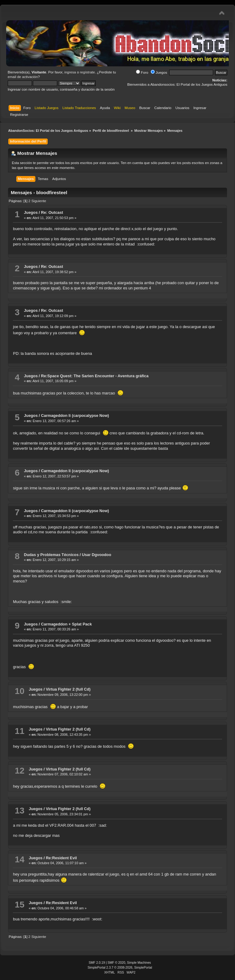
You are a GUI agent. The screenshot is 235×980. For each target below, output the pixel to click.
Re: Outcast (52, 212)
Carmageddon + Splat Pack (66, 624)
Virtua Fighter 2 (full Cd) (68, 689)
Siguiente (39, 201)
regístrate (88, 72)
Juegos (159, 73)
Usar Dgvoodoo (96, 555)
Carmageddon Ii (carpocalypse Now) (75, 416)
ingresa (70, 72)
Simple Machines (139, 963)
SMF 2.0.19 (97, 963)
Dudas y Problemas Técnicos (51, 555)
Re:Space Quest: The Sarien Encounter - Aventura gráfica (95, 376)
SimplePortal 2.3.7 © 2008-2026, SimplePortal (120, 968)
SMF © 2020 (117, 963)
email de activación (23, 77)
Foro (142, 73)
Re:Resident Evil (61, 858)
